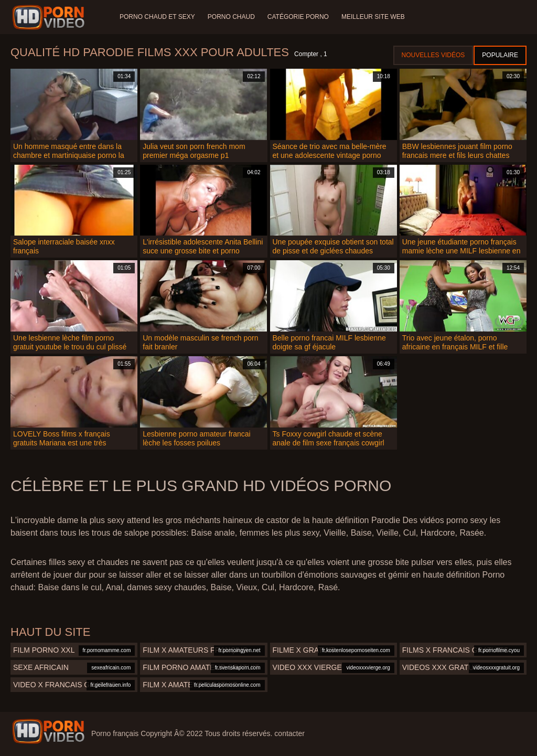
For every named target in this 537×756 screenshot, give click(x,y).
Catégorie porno (298, 17)
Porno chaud (231, 17)
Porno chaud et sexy (157, 17)
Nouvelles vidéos (433, 55)
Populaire (500, 55)
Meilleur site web (373, 17)
